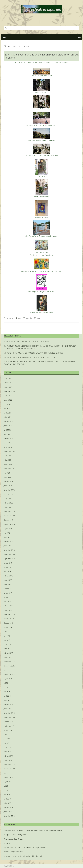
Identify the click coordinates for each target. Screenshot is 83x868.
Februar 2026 (8, 383)
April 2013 (7, 799)
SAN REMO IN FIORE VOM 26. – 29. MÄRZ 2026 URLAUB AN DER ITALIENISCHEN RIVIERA (34, 353)
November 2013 (9, 769)
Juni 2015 (7, 687)
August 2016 (8, 627)
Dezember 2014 (9, 713)
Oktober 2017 (8, 589)
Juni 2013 (7, 790)
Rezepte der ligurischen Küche (14, 852)
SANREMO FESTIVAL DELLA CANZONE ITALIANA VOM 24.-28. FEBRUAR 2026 (29, 357)
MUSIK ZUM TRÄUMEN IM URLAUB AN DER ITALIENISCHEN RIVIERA (26, 342)
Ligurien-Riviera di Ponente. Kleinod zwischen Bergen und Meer (25, 848)
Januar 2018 (8, 580)
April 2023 (7, 430)
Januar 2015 (8, 709)
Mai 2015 (7, 692)
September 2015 (9, 674)
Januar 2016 (8, 657)
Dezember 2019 (9, 511)
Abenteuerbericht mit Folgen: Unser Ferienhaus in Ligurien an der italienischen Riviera (33, 830)
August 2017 (8, 593)
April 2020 (7, 499)
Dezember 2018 (9, 550)
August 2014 (8, 730)
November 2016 (9, 619)
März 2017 (7, 602)
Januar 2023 (8, 443)
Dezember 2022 (9, 447)
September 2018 (9, 559)
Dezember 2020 (9, 490)
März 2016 (7, 649)
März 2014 (7, 752)
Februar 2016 (8, 653)
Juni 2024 (7, 404)
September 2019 (9, 524)
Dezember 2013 (9, 765)
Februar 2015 (8, 705)
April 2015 (7, 696)
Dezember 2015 (9, 662)
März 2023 (7, 434)
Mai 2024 (7, 409)
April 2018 (7, 567)
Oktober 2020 (8, 494)
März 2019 (7, 537)
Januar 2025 (8, 400)
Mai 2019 (7, 533)
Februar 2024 (8, 421)
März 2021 (7, 477)
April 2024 (7, 413)
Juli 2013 (7, 786)
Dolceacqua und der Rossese (14, 839)
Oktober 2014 (8, 722)
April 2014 (7, 747)
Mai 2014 (7, 743)
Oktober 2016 (8, 623)
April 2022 (7, 456)
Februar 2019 (8, 542)
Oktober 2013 (8, 773)
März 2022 (7, 460)
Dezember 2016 (9, 614)
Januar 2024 (8, 426)
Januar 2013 (8, 812)
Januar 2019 (8, 546)
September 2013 (9, 777)
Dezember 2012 (9, 816)
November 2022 (9, 451)
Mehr (39, 318)
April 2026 (7, 379)
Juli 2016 (7, 632)
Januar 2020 (8, 507)
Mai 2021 (7, 473)
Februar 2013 (8, 807)
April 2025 (7, 396)
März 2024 (7, 417)
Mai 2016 (7, 640)
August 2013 (8, 782)
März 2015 (7, 700)
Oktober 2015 (8, 670)
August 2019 (8, 529)
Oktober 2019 (8, 520)
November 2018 (9, 554)
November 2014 (9, 717)
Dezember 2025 (9, 391)
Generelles (29, 318)
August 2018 (8, 563)
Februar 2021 (8, 482)
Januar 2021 (8, 486)
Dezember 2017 (9, 584)
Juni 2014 (7, 739)
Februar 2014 (8, 756)
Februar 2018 (8, 576)
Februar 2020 (8, 503)
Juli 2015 (7, 683)
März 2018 (7, 572)
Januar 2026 (8, 387)
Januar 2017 (8, 610)
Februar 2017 (8, 606)
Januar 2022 (8, 464)
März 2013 (7, 803)
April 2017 (7, 597)
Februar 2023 (8, 439)
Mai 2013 (7, 795)
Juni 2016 (7, 636)
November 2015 (9, 666)
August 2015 (8, 679)
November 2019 (9, 516)
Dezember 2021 (9, 469)
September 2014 (9, 726)
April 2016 (7, 644)
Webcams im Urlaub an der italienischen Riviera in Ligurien (24, 856)
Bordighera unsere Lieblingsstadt (15, 835)
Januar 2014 (8, 760)
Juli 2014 (7, 734)
